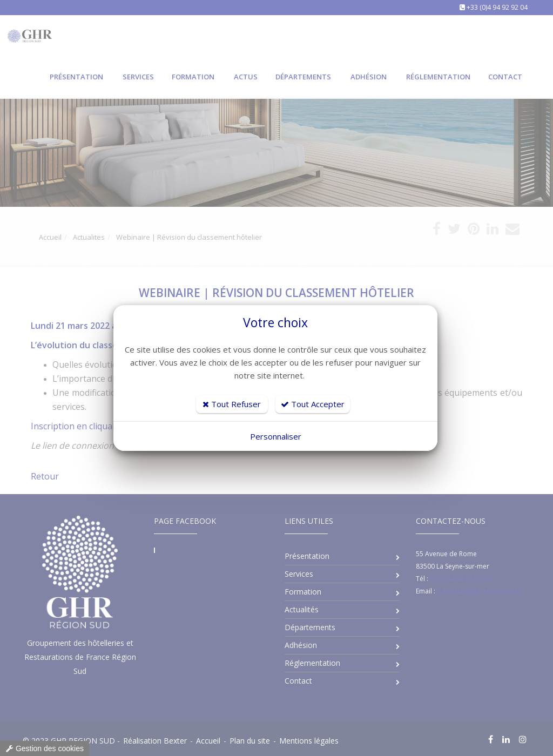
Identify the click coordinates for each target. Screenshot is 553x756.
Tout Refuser (232, 404)
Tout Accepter (313, 404)
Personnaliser (276, 436)
